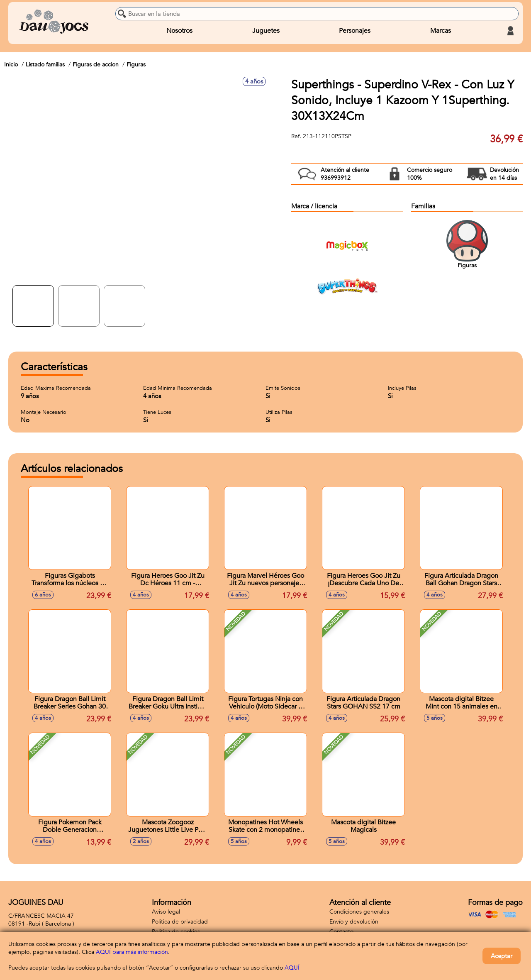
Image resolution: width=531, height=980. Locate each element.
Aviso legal (166, 912)
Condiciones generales (359, 912)
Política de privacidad (180, 922)
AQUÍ (292, 968)
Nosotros (179, 31)
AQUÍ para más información (132, 952)
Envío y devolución (354, 922)
